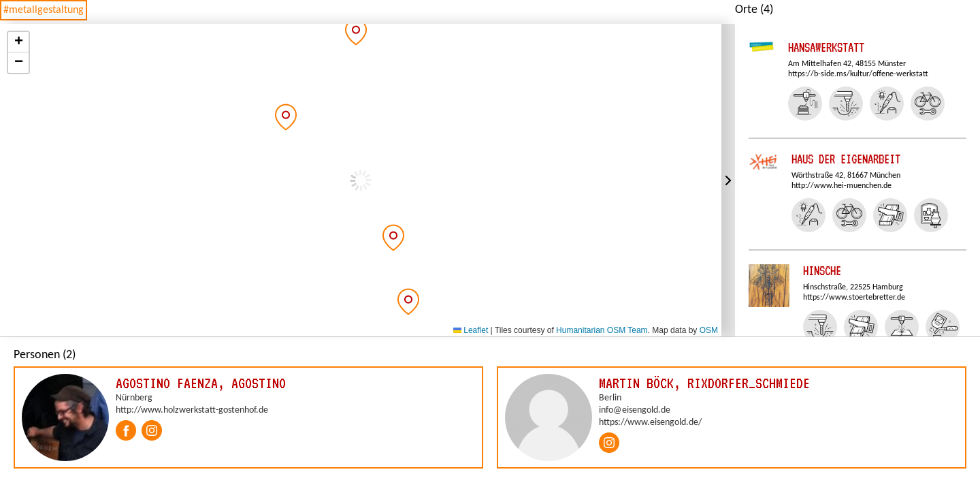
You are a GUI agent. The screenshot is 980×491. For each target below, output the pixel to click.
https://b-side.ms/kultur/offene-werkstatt (858, 74)
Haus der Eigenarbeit (846, 159)
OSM (709, 330)
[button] (286, 117)
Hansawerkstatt (826, 47)
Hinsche (822, 271)
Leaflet (471, 330)
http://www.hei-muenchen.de (842, 186)
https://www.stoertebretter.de (854, 298)
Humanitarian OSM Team (602, 330)
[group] (248, 417)
